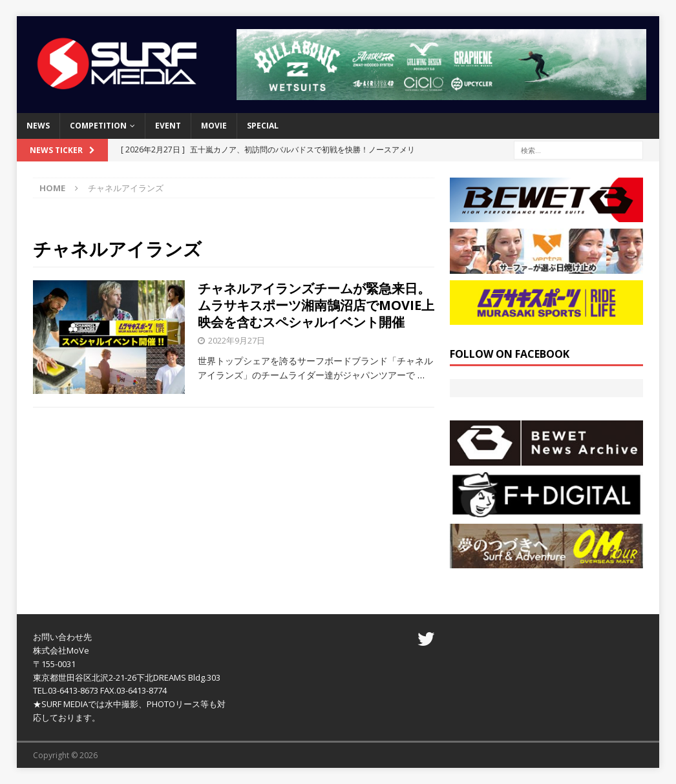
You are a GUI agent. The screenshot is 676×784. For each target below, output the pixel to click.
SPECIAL (263, 126)
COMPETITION (98, 126)
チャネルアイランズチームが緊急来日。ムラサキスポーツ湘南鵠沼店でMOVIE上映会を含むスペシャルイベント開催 (316, 305)
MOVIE (214, 126)
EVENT (168, 126)
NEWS (38, 126)
